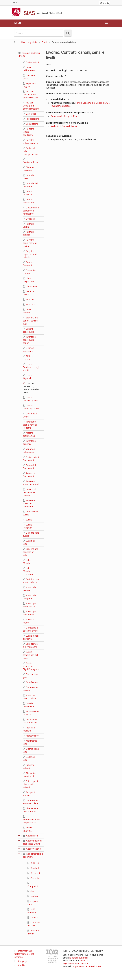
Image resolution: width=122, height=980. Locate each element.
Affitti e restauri (28, 358)
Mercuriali (29, 304)
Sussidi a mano (29, 621)
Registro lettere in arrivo (30, 141)
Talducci (33, 917)
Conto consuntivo (28, 201)
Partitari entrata (28, 233)
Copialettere (30, 124)
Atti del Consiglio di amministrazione (31, 106)
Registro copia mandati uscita (30, 243)
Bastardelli (30, 114)
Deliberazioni (31, 62)
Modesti (33, 896)
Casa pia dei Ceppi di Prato (65, 116)
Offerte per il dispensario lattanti (31, 784)
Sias (16, 3)
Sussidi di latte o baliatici (30, 697)
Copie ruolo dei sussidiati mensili (30, 492)
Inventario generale (29, 442)
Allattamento (31, 736)
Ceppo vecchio (32, 849)
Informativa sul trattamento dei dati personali (24, 954)
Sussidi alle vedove (30, 589)
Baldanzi (33, 863)
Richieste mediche (29, 729)
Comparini (33, 885)
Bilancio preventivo (28, 169)
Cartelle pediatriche (28, 705)
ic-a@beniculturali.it (79, 958)
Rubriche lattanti (29, 766)
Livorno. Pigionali (28, 377)
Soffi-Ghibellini (32, 911)
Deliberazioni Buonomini (31, 459)
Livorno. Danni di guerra (30, 399)
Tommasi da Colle (34, 924)
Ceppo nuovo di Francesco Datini (32, 842)
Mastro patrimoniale (29, 434)
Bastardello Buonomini (30, 467)
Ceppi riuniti (30, 836)
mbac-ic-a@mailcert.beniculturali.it (76, 962)
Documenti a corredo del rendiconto (31, 211)
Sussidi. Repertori (28, 526)
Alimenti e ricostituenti (29, 775)
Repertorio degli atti (30, 85)
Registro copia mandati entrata (30, 254)
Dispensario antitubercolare (30, 802)
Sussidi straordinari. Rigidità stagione (31, 666)
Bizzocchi (34, 873)
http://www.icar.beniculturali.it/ (87, 966)
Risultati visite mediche (31, 713)
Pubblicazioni (31, 119)
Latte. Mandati (27, 562)
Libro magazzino (28, 280)
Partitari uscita (28, 225)
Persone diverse (33, 932)
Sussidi (28, 520)
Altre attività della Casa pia (30, 810)
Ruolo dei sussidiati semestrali (29, 503)
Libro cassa (30, 286)
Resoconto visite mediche (30, 721)
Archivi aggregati (28, 829)
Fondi (45, 42)
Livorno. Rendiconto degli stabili (31, 367)
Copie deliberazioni (29, 69)
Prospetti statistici (29, 794)
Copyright (21, 961)
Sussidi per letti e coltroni (30, 605)
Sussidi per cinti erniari (30, 613)
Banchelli (33, 868)
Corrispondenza (31, 161)
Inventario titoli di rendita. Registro (30, 425)
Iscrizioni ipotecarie (29, 349)
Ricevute (29, 299)
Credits (20, 965)
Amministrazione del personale (31, 820)
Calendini (33, 878)
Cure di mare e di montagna (31, 645)
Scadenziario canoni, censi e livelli (31, 321)
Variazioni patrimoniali (29, 450)
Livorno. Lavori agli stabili (31, 407)
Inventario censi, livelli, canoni (29, 340)
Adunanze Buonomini (29, 475)
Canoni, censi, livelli (28, 330)
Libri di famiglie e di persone (33, 855)
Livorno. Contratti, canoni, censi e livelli (31, 388)
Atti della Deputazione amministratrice (31, 95)
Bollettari (29, 219)
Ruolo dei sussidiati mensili (31, 483)
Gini (31, 891)
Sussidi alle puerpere (30, 597)
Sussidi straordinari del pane (30, 655)
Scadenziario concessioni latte (31, 552)
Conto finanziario (28, 193)
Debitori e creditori (29, 272)
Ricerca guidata (29, 42)
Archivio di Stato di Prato (64, 126)
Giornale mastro (29, 177)
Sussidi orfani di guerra (31, 637)
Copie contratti (27, 311)
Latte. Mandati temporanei (29, 571)
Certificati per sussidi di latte (31, 581)
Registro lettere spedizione (29, 132)
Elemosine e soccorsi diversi (30, 629)
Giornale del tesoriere (30, 185)
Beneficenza (30, 682)
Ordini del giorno (29, 77)
